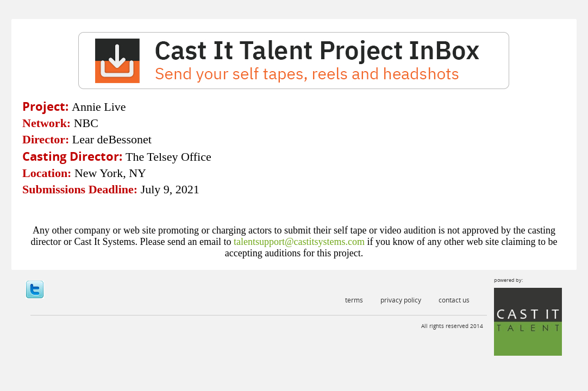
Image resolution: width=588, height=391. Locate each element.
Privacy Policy (401, 300)
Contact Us (454, 300)
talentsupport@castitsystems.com (299, 242)
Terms (354, 300)
